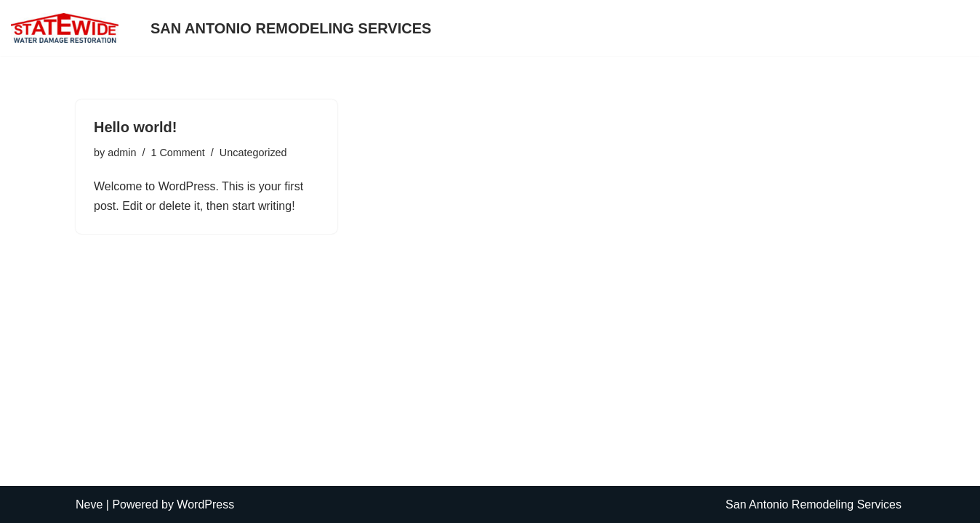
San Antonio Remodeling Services (291, 28)
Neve (89, 504)
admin (122, 153)
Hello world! (135, 127)
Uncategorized (253, 153)
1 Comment (177, 153)
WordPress (205, 504)
